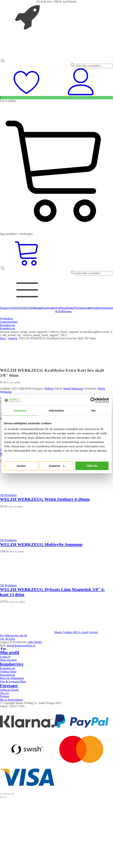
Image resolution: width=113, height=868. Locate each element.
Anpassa (57, 466)
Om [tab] (93, 410)
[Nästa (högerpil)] (5, 797)
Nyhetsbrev (7, 318)
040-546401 (35, 642)
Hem (3, 338)
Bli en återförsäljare (11, 700)
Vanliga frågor (8, 671)
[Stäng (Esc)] (12, 794)
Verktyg (12, 338)
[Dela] (9, 794)
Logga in (5, 657)
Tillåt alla (92, 466)
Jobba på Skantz (9, 690)
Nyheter (5, 696)
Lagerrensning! (9, 322)
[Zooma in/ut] (1, 794)
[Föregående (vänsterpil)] (1, 797)
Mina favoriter (8, 660)
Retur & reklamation (12, 678)
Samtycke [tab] (20, 410)
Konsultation (8, 675)
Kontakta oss (8, 325)
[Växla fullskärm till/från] (5, 794)
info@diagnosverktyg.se (21, 646)
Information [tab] (57, 410)
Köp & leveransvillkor (13, 682)
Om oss (4, 693)
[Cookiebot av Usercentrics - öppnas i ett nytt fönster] (93, 400)
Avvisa (21, 466)
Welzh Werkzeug (73, 389)
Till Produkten (8, 495)
